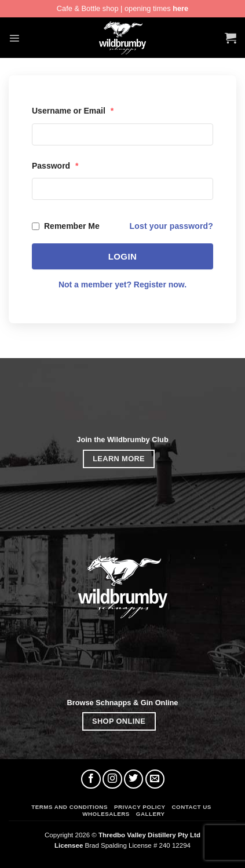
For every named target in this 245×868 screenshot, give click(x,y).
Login (123, 256)
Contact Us (192, 807)
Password (55, 166)
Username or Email (73, 111)
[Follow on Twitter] (134, 779)
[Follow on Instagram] (112, 779)
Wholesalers (106, 814)
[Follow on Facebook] (91, 779)
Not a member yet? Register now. (122, 285)
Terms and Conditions (70, 807)
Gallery (151, 814)
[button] (14, 38)
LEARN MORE (119, 459)
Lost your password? (171, 226)
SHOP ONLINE (119, 721)
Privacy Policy (140, 807)
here (180, 8)
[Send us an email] (155, 779)
